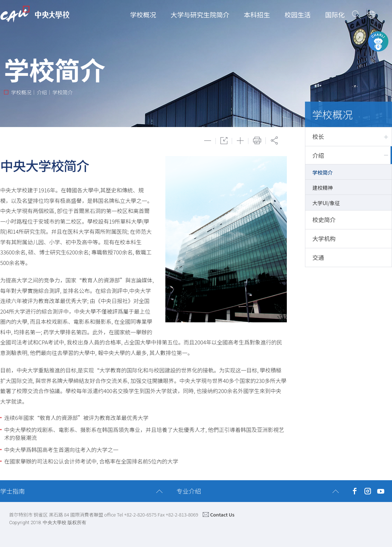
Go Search (356, 15)
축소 (208, 141)
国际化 (335, 15)
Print (257, 140)
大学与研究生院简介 (200, 15)
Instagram (368, 491)
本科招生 (257, 15)
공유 (275, 140)
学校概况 (143, 15)
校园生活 (298, 15)
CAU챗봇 (378, 41)
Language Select (372, 15)
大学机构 (324, 238)
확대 (240, 141)
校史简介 (324, 220)
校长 (318, 136)
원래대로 (224, 141)
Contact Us (222, 515)
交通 (318, 257)
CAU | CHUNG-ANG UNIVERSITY (35, 14)
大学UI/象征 (326, 203)
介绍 (318, 155)
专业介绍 (189, 491)
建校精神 (323, 188)
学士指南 (13, 491)
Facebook (355, 491)
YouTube (381, 491)
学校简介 (323, 172)
